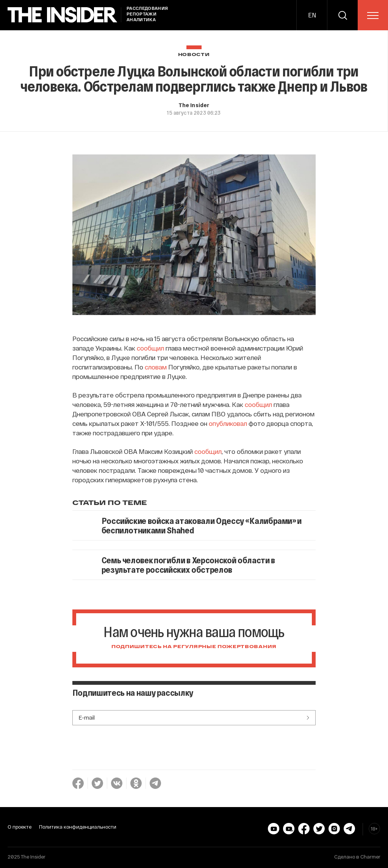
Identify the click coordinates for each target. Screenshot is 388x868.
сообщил (150, 348)
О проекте (20, 827)
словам (156, 367)
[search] (343, 15)
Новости (194, 55)
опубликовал (228, 423)
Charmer (370, 857)
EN (312, 15)
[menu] (373, 16)
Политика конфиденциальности (78, 827)
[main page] (63, 15)
